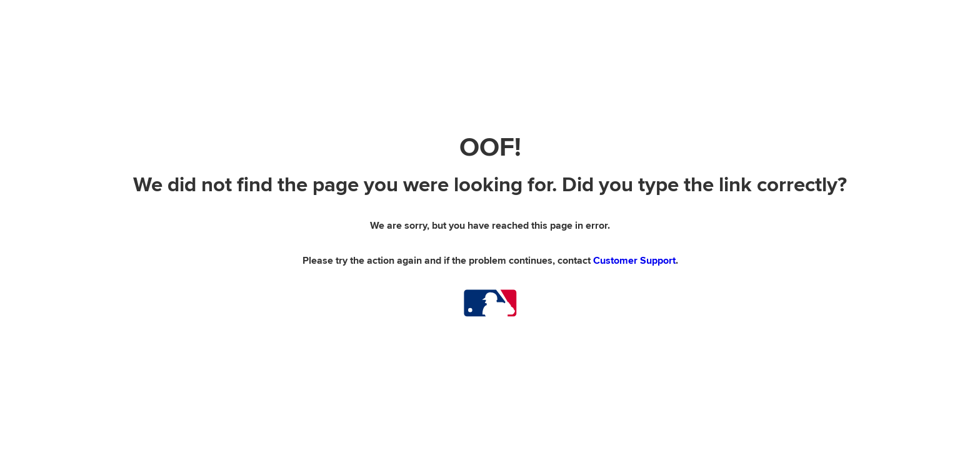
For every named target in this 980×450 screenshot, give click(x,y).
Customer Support (634, 261)
